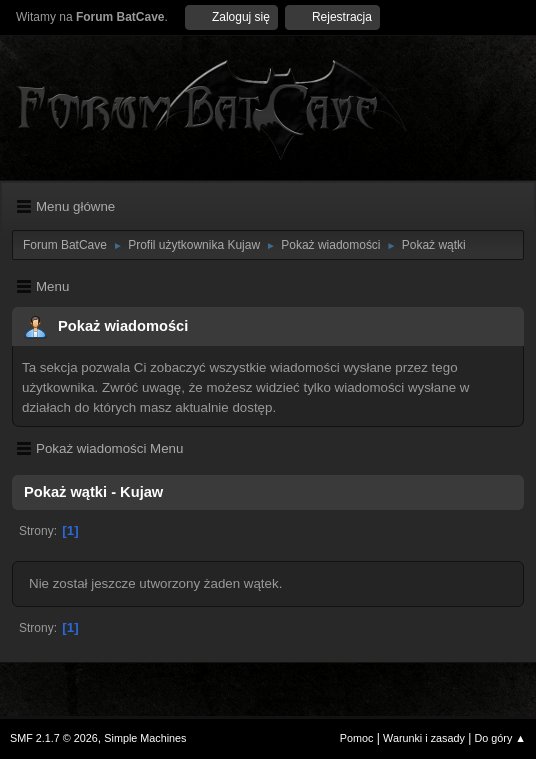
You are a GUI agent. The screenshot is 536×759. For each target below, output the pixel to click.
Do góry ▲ (500, 738)
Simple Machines (145, 738)
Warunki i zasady (424, 738)
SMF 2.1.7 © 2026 (54, 738)
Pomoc (357, 738)
